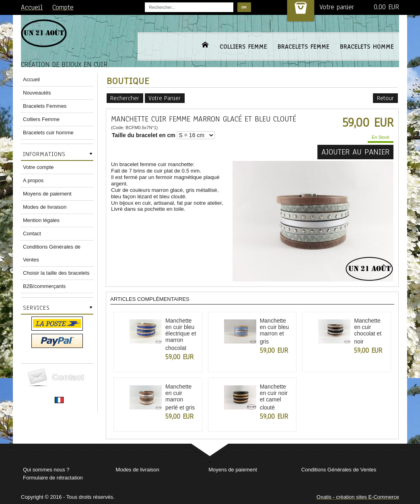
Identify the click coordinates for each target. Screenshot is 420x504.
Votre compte (38, 167)
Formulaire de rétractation (53, 478)
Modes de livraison (45, 207)
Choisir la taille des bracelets (56, 273)
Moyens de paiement (47, 194)
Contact (32, 233)
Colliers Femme (41, 119)
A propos (33, 180)
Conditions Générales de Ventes (52, 253)
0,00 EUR (386, 7)
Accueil (31, 79)
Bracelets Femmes (45, 106)
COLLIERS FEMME (243, 47)
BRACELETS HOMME (367, 47)
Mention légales (41, 220)
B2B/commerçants (44, 286)
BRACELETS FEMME (304, 47)
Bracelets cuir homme (48, 133)
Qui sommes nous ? (46, 470)
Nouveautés (37, 93)
